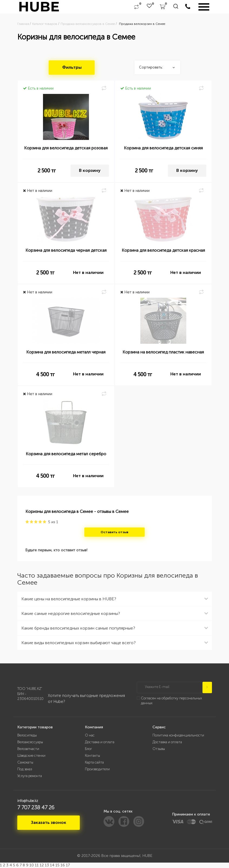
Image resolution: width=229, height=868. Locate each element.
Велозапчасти (28, 749)
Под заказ (25, 769)
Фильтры (72, 67)
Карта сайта (94, 762)
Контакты (92, 756)
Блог (88, 749)
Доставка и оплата (100, 742)
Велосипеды (27, 735)
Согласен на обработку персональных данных (171, 701)
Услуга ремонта (30, 776)
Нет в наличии (88, 272)
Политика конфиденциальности (178, 735)
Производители (97, 769)
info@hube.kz (28, 801)
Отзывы (159, 749)
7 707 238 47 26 (36, 807)
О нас (90, 735)
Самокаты (25, 762)
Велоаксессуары (30, 742)
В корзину (90, 170)
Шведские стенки (31, 756)
